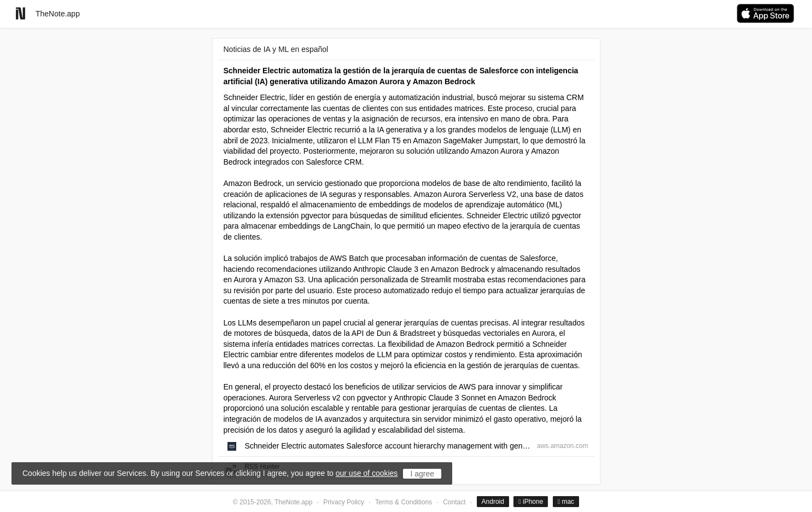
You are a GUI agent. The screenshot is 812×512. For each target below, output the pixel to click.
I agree (422, 474)
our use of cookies (367, 473)
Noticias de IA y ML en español (276, 49)
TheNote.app (58, 14)
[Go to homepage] (21, 13)
